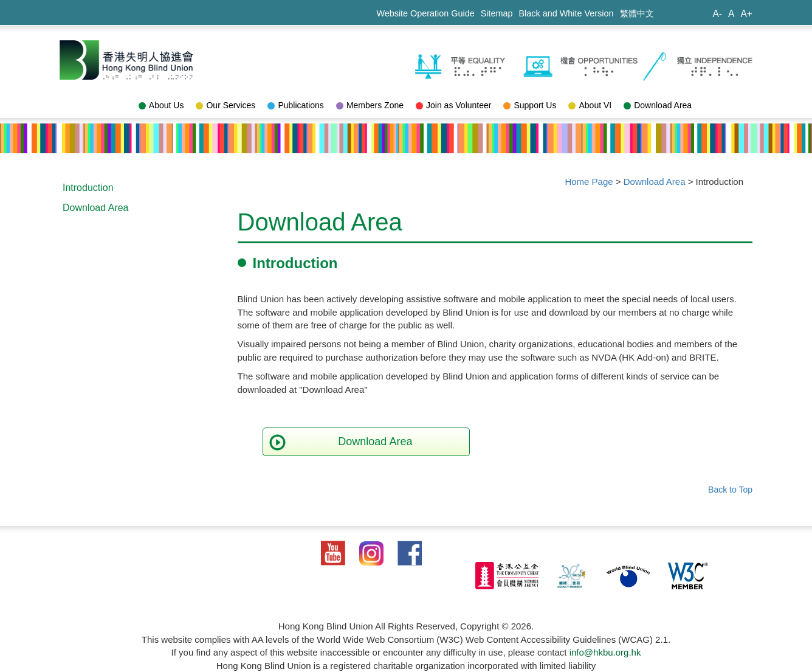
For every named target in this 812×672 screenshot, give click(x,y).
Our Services (225, 105)
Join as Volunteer (453, 105)
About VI (590, 105)
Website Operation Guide (425, 13)
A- (717, 14)
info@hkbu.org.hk (605, 652)
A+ (746, 14)
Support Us (530, 105)
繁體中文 (637, 13)
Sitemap (497, 13)
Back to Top (730, 490)
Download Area (658, 105)
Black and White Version (566, 13)
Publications (296, 105)
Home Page (589, 182)
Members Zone (370, 105)
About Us (161, 105)
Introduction (88, 188)
